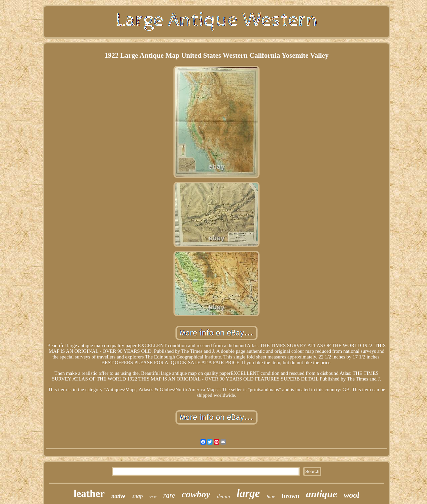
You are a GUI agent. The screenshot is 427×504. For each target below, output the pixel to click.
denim (223, 496)
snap (137, 496)
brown (291, 496)
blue (271, 497)
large (248, 493)
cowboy (196, 494)
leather (89, 493)
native (119, 496)
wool (352, 495)
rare (169, 495)
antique (321, 494)
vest (153, 497)
